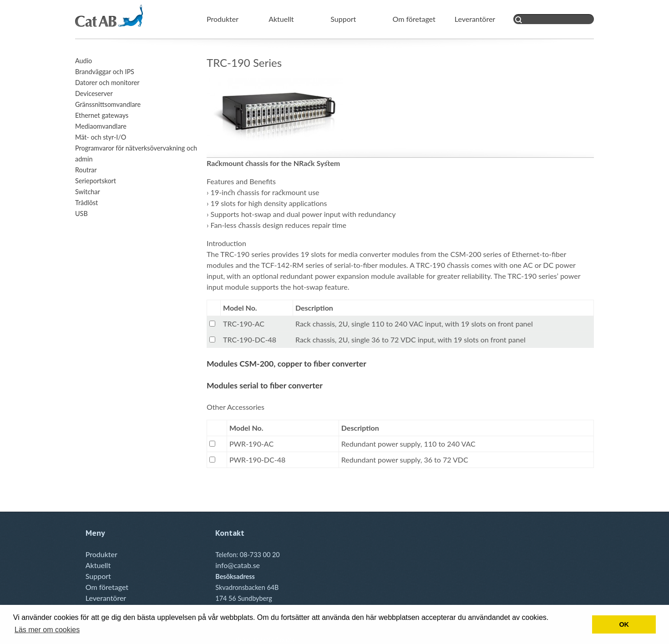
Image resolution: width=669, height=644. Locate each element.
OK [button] (624, 624)
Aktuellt (281, 19)
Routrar (86, 170)
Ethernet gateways (102, 115)
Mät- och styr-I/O (101, 137)
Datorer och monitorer (107, 83)
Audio (84, 61)
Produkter (223, 19)
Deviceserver (94, 93)
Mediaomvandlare (101, 126)
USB (81, 214)
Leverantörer (475, 19)
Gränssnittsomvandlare (108, 104)
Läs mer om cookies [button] (47, 630)
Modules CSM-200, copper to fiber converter (286, 364)
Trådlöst (86, 203)
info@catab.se (238, 565)
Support (343, 19)
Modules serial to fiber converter (265, 385)
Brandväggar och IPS (105, 72)
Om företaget (414, 19)
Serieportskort (96, 181)
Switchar (88, 192)
